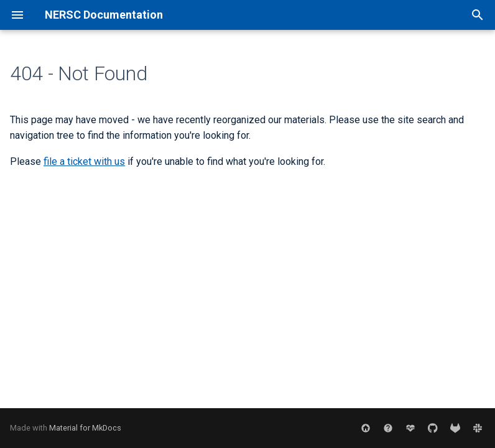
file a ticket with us (84, 161)
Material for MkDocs (85, 428)
